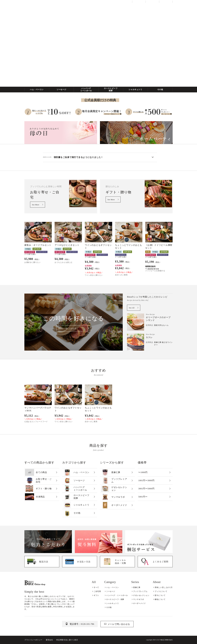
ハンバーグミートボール (86, 89)
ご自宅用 (97, 591)
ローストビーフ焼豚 (111, 89)
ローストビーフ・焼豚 (115, 599)
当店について (139, 2)
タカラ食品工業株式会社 (164, 640)
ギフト (96, 595)
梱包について (160, 599)
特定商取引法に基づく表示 (67, 640)
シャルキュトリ (135, 89)
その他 (160, 89)
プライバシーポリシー (33, 640)
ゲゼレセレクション (141, 595)
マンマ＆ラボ (139, 599)
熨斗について (160, 595)
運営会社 (49, 640)
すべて (96, 587)
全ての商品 (29, 6)
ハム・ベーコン (37, 89)
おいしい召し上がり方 (67, 328)
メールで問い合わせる (119, 624)
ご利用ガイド (152, 2)
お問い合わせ (166, 2)
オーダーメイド (139, 603)
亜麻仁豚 (137, 587)
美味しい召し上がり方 (164, 587)
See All (132, 308)
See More (36, 205)
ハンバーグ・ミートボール (117, 595)
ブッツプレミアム (140, 591)
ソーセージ (61, 89)
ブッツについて (161, 591)
